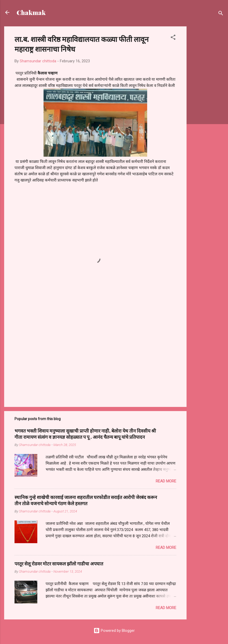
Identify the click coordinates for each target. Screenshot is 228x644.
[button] (173, 38)
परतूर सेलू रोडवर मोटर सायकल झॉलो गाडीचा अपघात (59, 564)
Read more (166, 481)
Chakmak (31, 12)
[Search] (221, 14)
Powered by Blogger (114, 631)
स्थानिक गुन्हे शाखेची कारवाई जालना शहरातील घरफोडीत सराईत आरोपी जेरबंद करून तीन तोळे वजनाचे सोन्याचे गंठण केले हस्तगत (86, 500)
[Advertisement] (207, 104)
